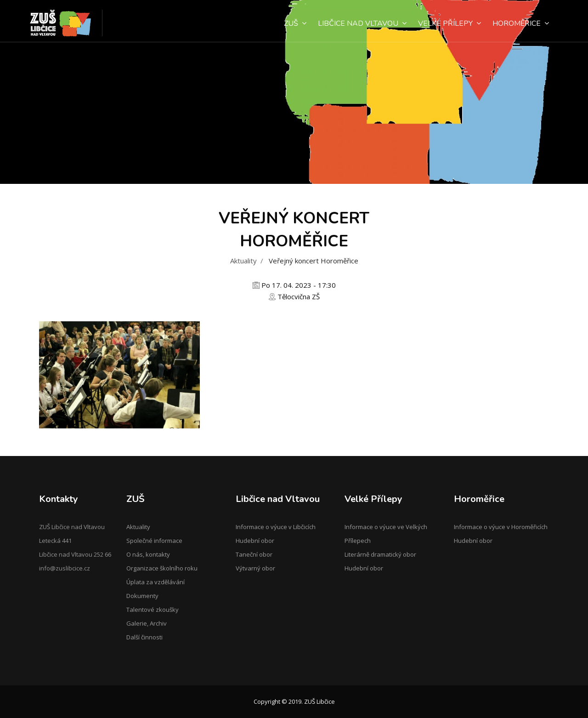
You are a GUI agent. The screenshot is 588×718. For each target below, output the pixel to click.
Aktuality (243, 261)
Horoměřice (521, 23)
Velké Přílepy (449, 23)
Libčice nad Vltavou (362, 23)
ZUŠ (295, 23)
